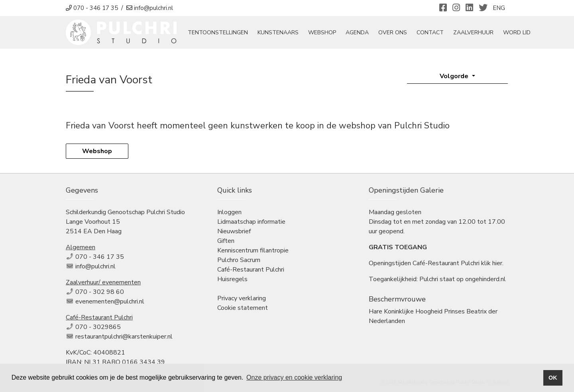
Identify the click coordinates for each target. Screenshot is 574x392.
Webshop (322, 33)
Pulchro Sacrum (239, 260)
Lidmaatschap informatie (251, 222)
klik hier (492, 263)
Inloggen (229, 212)
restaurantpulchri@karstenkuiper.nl (124, 337)
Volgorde (455, 76)
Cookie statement (243, 308)
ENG (499, 8)
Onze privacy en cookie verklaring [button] (294, 377)
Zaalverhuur (473, 33)
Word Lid (517, 33)
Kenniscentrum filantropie (253, 250)
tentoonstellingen (218, 33)
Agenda (357, 33)
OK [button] (553, 378)
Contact (430, 33)
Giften (226, 241)
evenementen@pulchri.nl (110, 301)
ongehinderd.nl (486, 279)
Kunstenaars (278, 33)
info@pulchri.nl (95, 266)
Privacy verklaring (242, 298)
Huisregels (232, 279)
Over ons (393, 33)
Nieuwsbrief (234, 231)
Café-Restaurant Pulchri (251, 270)
